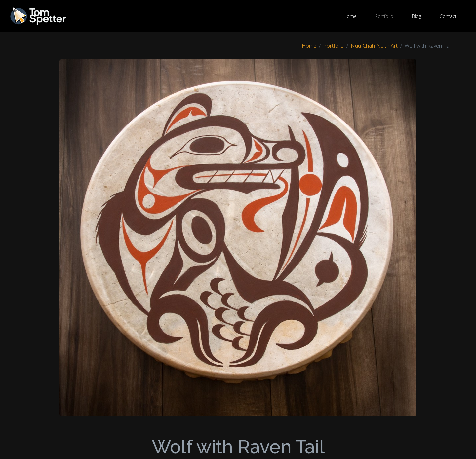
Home (350, 16)
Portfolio (384, 16)
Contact (448, 16)
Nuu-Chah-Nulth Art (374, 46)
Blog (416, 16)
